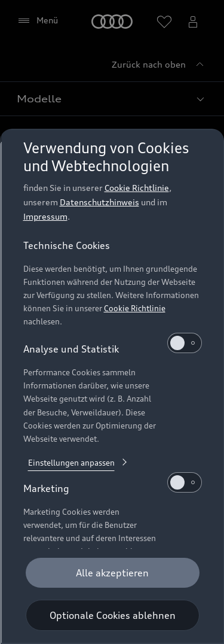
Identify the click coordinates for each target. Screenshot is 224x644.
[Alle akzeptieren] (112, 573)
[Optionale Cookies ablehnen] (112, 615)
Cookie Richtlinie (136, 188)
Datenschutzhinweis (99, 202)
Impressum (45, 216)
